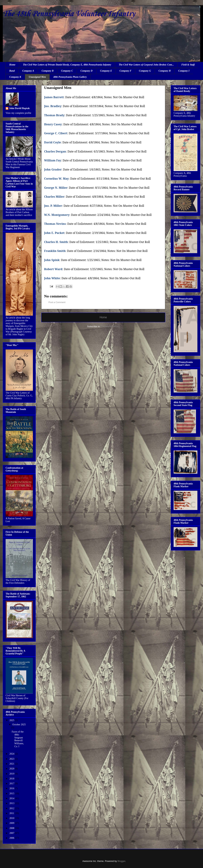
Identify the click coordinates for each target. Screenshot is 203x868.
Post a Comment (57, 302)
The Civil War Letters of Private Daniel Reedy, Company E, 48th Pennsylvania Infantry (67, 65)
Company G (145, 71)
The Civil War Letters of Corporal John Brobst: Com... (146, 65)
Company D (87, 71)
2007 (12, 833)
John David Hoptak (19, 108)
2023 (12, 759)
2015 (12, 794)
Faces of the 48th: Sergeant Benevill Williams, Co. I (18, 739)
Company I (184, 71)
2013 (12, 803)
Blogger (121, 861)
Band (12, 71)
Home (12, 65)
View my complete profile (18, 113)
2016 (12, 788)
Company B (48, 71)
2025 (12, 720)
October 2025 (19, 725)
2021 (12, 764)
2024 (12, 754)
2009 (12, 823)
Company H (165, 71)
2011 (12, 813)
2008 (12, 828)
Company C (67, 71)
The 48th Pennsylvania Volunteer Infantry (69, 14)
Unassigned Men (37, 77)
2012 (12, 808)
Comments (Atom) (110, 326)
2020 (12, 769)
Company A (28, 71)
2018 (12, 779)
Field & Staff (188, 65)
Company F (125, 71)
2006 (12, 838)
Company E (106, 71)
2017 (12, 784)
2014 (12, 798)
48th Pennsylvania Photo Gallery (70, 77)
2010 (12, 818)
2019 (12, 774)
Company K (15, 77)
